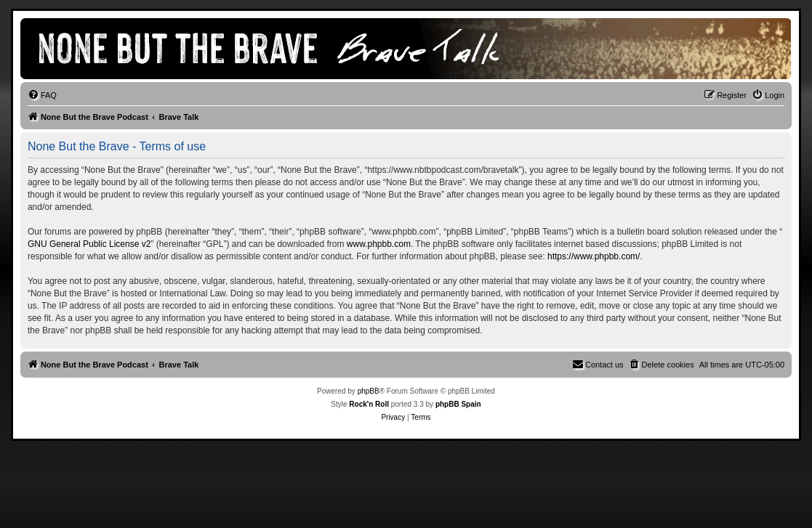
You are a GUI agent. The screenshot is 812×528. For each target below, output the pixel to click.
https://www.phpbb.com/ (594, 256)
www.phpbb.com (379, 244)
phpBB (369, 391)
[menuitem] (42, 95)
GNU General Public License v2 (89, 244)
